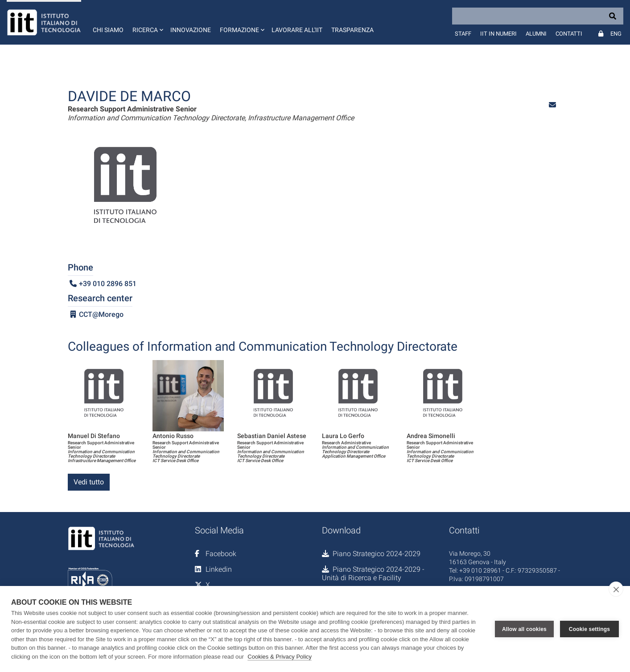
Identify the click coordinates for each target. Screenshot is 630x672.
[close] (616, 589)
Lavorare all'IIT (297, 30)
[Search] (538, 16)
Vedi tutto (89, 482)
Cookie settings (589, 629)
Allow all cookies (524, 629)
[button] (147, 22)
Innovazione (191, 30)
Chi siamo (108, 30)
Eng (616, 34)
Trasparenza (352, 30)
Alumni (536, 34)
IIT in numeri (498, 34)
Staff (463, 34)
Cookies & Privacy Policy (280, 657)
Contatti (569, 34)
